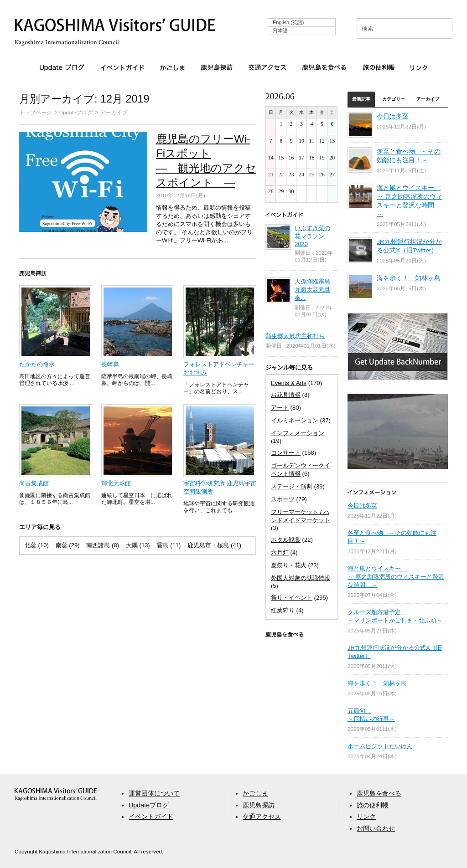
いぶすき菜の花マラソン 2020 (312, 236)
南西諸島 (98, 545)
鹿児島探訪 (217, 67)
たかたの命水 (37, 364)
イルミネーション (295, 420)
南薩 (62, 545)
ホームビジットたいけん (380, 746)
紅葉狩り (283, 610)
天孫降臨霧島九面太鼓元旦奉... (312, 290)
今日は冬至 (393, 116)
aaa (56, 794)
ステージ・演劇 (292, 486)
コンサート (286, 453)
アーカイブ (114, 112)
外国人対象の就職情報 (301, 578)
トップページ (36, 112)
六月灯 (280, 552)
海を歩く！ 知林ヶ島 (409, 278)
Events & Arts (289, 383)
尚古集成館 (34, 483)
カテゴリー (394, 99)
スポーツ (283, 499)
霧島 (163, 545)
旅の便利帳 (379, 67)
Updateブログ (62, 68)
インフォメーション (298, 433)
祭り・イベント (292, 598)
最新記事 (361, 99)
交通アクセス (267, 67)
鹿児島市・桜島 (208, 545)
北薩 (31, 545)
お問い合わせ (376, 828)
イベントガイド (122, 67)
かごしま (172, 67)
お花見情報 (286, 395)
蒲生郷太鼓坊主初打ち (295, 336)
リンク (419, 67)
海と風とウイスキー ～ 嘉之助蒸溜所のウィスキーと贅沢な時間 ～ (396, 577)
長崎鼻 (110, 364)
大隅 (132, 545)
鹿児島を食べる (324, 67)
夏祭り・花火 (289, 565)
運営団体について (154, 793)
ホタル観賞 (286, 540)
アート (280, 408)
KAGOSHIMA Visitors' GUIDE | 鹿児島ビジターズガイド (115, 27)
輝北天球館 (116, 483)
